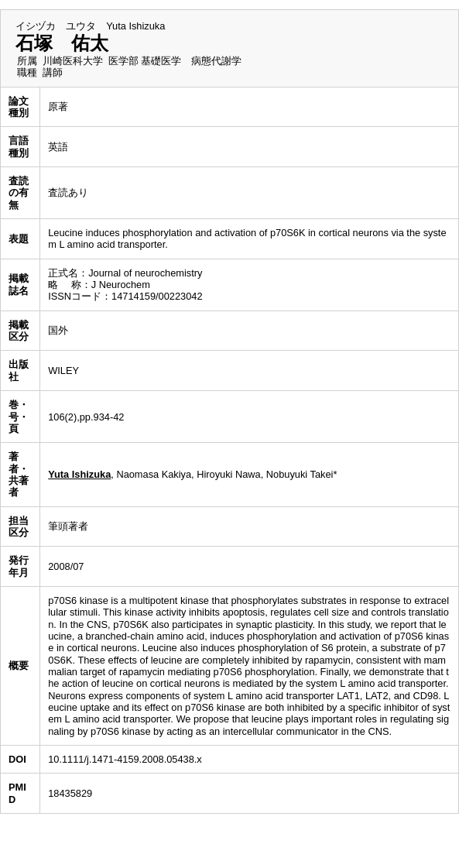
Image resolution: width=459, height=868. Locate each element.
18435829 (70, 793)
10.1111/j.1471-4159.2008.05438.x (125, 759)
